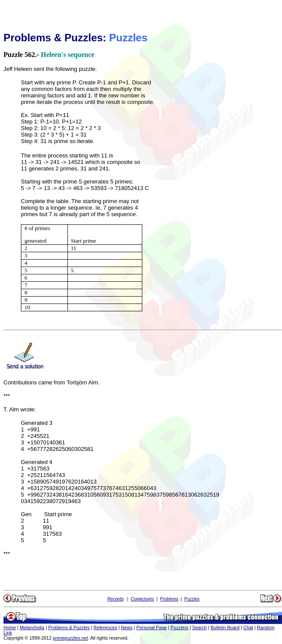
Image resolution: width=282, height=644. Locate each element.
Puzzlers (180, 627)
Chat (248, 627)
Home (10, 627)
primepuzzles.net (70, 638)
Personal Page (151, 627)
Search (200, 627)
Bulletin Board (225, 627)
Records (116, 599)
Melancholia (32, 627)
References (106, 627)
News (127, 627)
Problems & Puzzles (69, 627)
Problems (169, 599)
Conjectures (142, 599)
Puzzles (192, 599)
